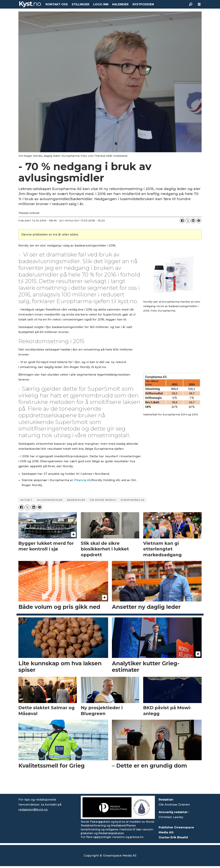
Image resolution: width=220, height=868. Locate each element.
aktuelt (26, 500)
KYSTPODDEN (143, 4)
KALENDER (120, 4)
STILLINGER (81, 4)
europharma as (132, 500)
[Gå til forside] (30, 4)
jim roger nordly (103, 500)
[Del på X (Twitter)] (188, 221)
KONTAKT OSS (57, 4)
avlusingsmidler (50, 500)
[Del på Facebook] (182, 221)
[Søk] (191, 4)
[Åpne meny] (199, 4)
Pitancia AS (82, 480)
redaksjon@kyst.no (33, 809)
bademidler (76, 500)
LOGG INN (101, 4)
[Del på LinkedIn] (193, 221)
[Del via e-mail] (199, 221)
